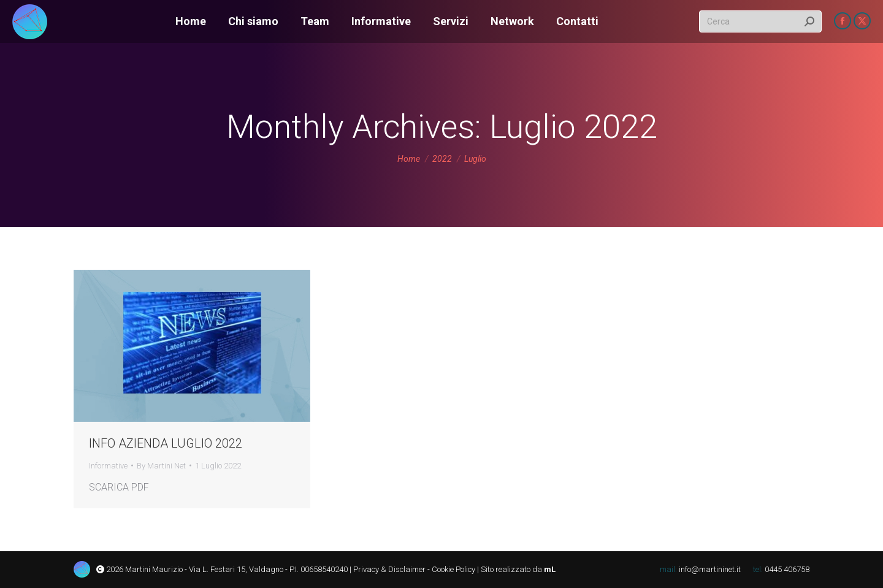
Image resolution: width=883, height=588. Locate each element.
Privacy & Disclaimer (389, 569)
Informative (108, 466)
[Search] (760, 21)
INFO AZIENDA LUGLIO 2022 (166, 443)
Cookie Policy (453, 569)
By (161, 466)
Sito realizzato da (517, 569)
